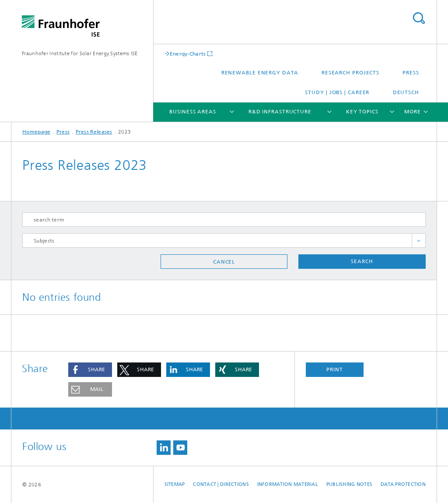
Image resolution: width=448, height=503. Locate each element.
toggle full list (419, 241)
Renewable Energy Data (260, 73)
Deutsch (406, 92)
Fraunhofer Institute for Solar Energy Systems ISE (80, 53)
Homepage (36, 132)
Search (419, 18)
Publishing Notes (349, 484)
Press (411, 73)
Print (335, 369)
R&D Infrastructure (280, 112)
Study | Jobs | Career (337, 92)
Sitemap (175, 484)
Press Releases (94, 132)
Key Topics (362, 112)
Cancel (224, 262)
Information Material (288, 484)
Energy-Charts (188, 54)
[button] (90, 370)
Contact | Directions (221, 484)
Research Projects (350, 73)
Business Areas (193, 112)
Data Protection (403, 484)
